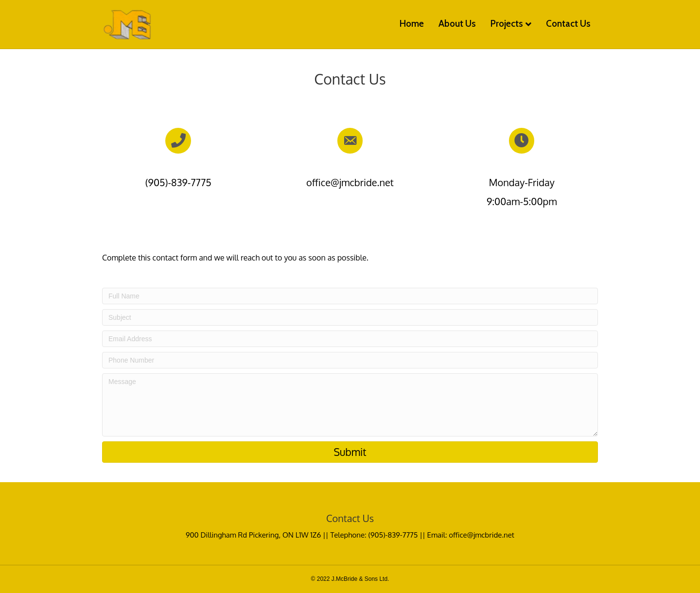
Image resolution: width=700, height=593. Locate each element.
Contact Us (568, 24)
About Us (457, 24)
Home (412, 24)
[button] (350, 452)
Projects (507, 24)
